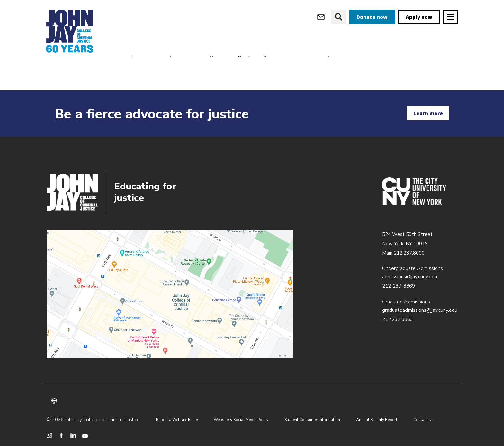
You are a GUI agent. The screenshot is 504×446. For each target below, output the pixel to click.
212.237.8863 (398, 319)
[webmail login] (321, 17)
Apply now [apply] (419, 17)
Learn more (428, 113)
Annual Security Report (377, 420)
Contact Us (423, 420)
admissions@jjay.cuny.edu (410, 277)
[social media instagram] (49, 435)
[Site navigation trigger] (450, 17)
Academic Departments (129, 66)
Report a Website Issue (177, 420)
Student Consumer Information (312, 420)
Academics (82, 66)
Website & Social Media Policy (241, 420)
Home (53, 66)
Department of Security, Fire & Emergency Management (222, 66)
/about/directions (170, 294)
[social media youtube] (85, 435)
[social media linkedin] (73, 435)
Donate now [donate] (372, 17)
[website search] (339, 17)
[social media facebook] (61, 435)
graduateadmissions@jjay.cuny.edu (420, 310)
